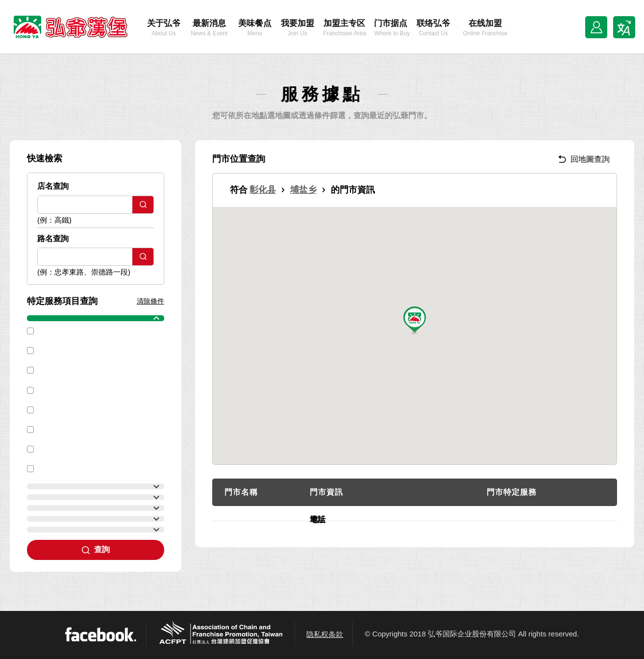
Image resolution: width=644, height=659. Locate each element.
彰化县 (263, 190)
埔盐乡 (303, 190)
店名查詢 (53, 186)
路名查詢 (53, 239)
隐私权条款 (325, 634)
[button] (415, 321)
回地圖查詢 (584, 159)
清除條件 (150, 301)
